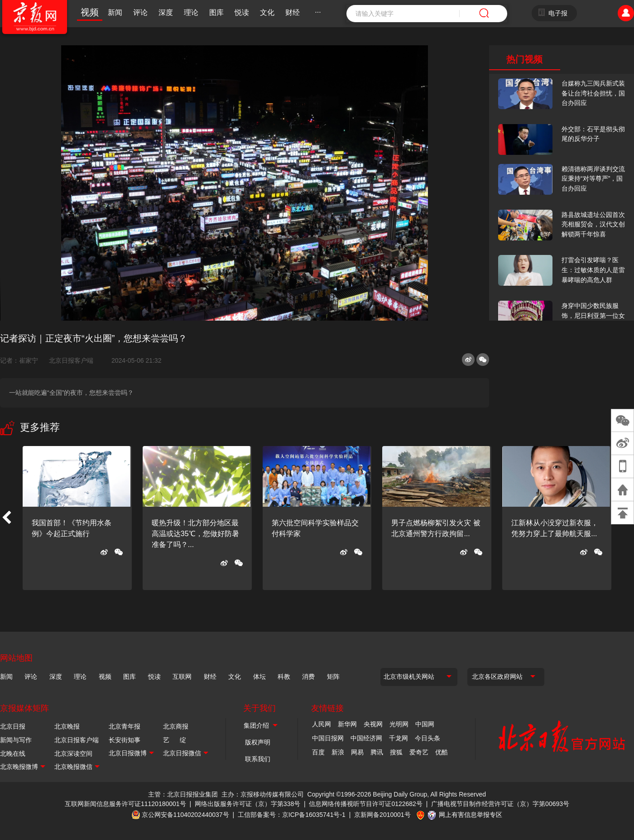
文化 (267, 12)
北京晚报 (67, 726)
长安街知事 (125, 740)
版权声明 (258, 742)
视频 (90, 12)
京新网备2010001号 (382, 815)
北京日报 (13, 726)
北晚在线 (13, 754)
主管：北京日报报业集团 (183, 794)
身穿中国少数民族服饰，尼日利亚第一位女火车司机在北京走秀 (593, 315)
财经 (293, 12)
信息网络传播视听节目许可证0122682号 (366, 804)
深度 (166, 12)
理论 (191, 12)
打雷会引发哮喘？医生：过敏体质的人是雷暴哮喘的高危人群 (593, 270)
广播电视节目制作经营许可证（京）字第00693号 (500, 804)
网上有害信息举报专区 (471, 815)
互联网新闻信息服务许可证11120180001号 (125, 804)
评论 (140, 12)
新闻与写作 (16, 740)
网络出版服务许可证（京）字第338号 (247, 804)
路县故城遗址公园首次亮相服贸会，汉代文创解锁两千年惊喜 (593, 224)
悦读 (242, 12)
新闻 (115, 12)
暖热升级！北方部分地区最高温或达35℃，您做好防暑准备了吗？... (195, 534)
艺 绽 (175, 740)
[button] (6, 518)
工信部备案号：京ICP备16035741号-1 (292, 815)
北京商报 (176, 726)
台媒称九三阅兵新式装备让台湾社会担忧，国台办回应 (593, 93)
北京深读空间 (73, 754)
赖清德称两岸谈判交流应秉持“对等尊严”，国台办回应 (593, 179)
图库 (216, 12)
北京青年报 (125, 726)
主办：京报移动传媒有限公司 (263, 794)
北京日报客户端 (71, 360)
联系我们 (258, 759)
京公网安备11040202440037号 (185, 815)
